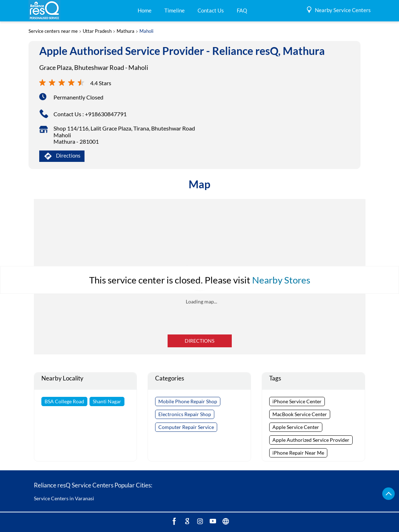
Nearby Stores (281, 280)
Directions (199, 341)
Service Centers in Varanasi (64, 498)
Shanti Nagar (107, 401)
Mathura (126, 31)
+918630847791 (106, 114)
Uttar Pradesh (97, 31)
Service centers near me (53, 31)
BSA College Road (64, 401)
